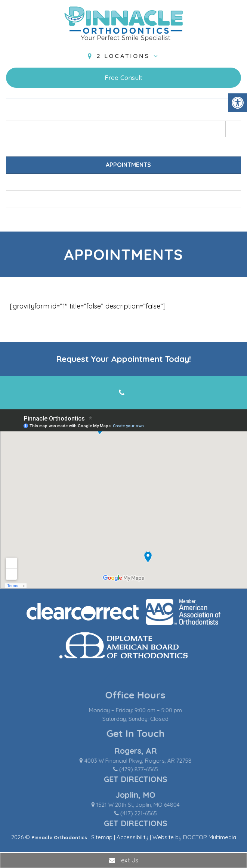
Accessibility (132, 837)
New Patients (128, 148)
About (128, 130)
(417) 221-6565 (153, 813)
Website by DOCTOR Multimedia (194, 837)
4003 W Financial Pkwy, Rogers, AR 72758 (152, 761)
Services (128, 182)
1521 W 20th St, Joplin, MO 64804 (152, 805)
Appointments (128, 165)
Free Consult (123, 77)
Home (128, 112)
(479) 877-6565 (153, 769)
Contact (128, 216)
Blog (128, 199)
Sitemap (102, 837)
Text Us (124, 860)
